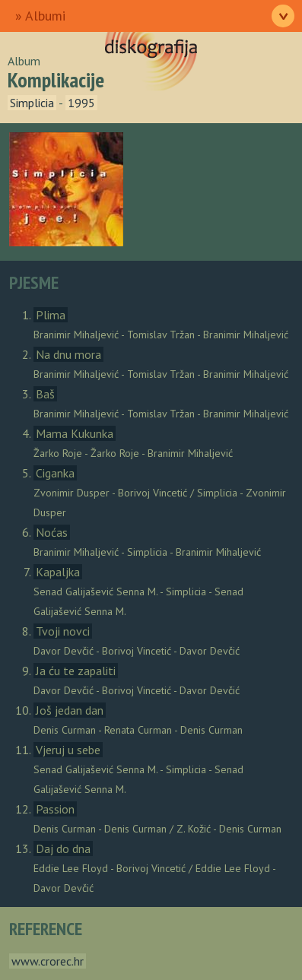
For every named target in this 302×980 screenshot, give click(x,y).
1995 (81, 103)
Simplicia (32, 103)
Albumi (45, 16)
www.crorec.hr (48, 961)
